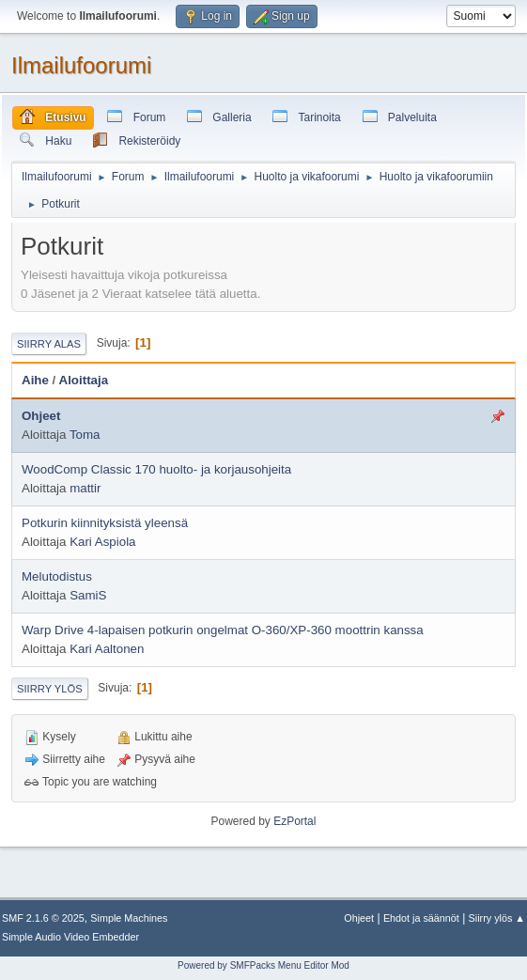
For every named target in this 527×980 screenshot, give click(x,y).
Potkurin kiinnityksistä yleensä (105, 523)
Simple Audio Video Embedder (70, 937)
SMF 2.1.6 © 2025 (43, 918)
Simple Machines (129, 918)
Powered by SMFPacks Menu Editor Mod (263, 965)
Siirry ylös (50, 689)
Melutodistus (57, 576)
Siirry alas (49, 344)
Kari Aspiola (102, 542)
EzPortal (294, 821)
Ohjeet (41, 416)
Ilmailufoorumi (81, 65)
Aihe (35, 380)
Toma (85, 435)
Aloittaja (84, 380)
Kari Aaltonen (107, 649)
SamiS (88, 595)
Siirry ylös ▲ (497, 918)
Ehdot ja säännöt (421, 918)
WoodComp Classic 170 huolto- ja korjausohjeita (156, 469)
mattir (85, 488)
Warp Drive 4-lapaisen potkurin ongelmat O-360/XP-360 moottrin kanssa (223, 630)
